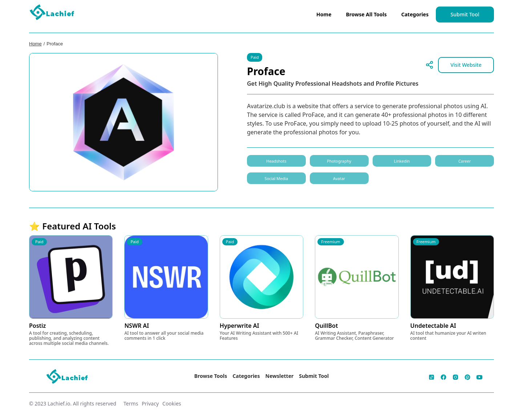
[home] (52, 14)
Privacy (150, 403)
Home (324, 14)
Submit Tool (465, 14)
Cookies (172, 403)
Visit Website (466, 65)
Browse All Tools (366, 14)
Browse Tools (211, 376)
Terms (131, 403)
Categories (415, 14)
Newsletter (280, 376)
